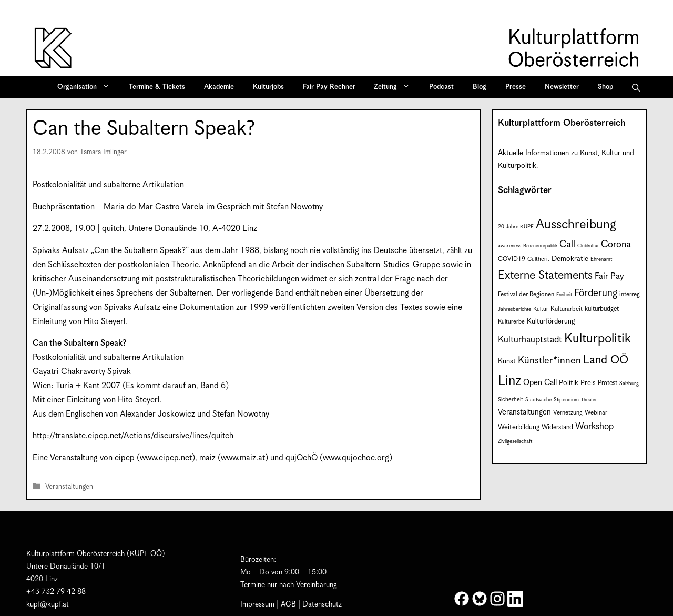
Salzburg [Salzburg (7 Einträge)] (629, 383)
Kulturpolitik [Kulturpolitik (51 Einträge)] (598, 339)
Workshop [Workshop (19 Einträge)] (594, 427)
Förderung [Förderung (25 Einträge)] (596, 293)
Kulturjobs (268, 87)
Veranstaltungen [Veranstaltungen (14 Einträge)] (524, 412)
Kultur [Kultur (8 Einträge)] (541, 309)
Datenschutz (322, 604)
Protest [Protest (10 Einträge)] (608, 383)
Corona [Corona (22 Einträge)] (616, 244)
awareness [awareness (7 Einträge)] (509, 246)
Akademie (219, 87)
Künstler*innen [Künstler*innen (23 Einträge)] (549, 361)
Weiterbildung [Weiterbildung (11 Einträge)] (519, 427)
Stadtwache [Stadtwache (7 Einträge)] (538, 400)
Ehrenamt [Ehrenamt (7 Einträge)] (601, 259)
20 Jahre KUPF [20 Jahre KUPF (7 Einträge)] (516, 227)
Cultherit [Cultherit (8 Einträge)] (538, 259)
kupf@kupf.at (48, 604)
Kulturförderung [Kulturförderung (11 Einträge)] (551, 322)
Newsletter (562, 87)
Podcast (441, 87)
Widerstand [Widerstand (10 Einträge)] (557, 427)
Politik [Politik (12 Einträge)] (569, 383)
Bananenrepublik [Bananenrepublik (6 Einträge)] (540, 246)
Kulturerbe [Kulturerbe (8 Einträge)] (511, 322)
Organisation (87, 87)
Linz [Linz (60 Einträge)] (509, 381)
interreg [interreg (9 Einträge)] (630, 294)
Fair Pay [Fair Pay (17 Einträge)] (609, 276)
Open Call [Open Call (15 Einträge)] (540, 383)
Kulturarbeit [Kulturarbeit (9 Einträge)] (567, 309)
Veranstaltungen (69, 487)
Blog (480, 87)
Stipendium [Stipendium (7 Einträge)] (566, 400)
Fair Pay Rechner (329, 87)
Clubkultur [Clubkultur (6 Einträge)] (588, 246)
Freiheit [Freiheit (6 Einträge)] (564, 295)
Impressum (257, 604)
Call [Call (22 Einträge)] (567, 244)
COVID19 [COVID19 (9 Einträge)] (512, 259)
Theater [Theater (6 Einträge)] (589, 400)
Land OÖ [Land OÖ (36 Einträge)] (606, 360)
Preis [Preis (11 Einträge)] (588, 383)
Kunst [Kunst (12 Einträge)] (507, 361)
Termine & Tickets (157, 87)
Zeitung (395, 87)
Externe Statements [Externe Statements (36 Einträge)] (545, 275)
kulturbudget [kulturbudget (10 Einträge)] (602, 309)
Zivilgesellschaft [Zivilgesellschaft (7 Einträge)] (515, 441)
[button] (636, 87)
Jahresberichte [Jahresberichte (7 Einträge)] (514, 309)
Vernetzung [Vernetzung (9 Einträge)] (568, 413)
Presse (516, 87)
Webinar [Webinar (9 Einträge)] (596, 413)
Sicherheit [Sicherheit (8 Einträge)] (511, 400)
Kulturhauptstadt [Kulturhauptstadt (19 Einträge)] (530, 340)
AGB (288, 604)
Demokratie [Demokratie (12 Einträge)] (570, 259)
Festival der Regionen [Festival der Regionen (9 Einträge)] (526, 294)
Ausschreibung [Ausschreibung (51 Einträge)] (576, 225)
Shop (605, 87)
